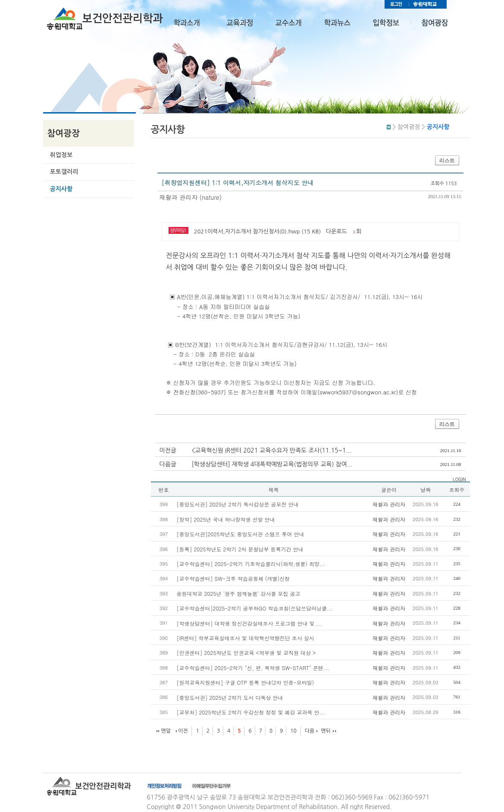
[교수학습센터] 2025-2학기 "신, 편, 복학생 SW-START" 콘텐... (253, 668)
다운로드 (337, 231)
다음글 (168, 464)
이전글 (168, 450)
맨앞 (166, 731)
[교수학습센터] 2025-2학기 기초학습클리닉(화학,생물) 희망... (251, 564)
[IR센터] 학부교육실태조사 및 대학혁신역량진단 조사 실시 (246, 638)
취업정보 (61, 155)
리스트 (447, 161)
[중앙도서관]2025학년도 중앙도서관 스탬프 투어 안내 (241, 534)
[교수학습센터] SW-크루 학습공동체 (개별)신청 (233, 578)
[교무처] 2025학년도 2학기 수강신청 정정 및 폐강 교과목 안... (251, 712)
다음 (310, 731)
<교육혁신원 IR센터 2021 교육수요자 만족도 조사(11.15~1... (272, 450)
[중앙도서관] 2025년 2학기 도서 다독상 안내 (230, 697)
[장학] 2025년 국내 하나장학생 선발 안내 (226, 519)
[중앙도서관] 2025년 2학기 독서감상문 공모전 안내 (238, 504)
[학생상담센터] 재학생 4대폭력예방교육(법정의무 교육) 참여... (272, 464)
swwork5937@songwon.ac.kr (358, 392)
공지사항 (61, 189)
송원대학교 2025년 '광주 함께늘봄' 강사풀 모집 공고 (239, 593)
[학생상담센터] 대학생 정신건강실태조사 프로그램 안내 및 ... (250, 623)
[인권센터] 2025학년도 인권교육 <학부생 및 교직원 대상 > (246, 653)
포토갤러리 (64, 172)
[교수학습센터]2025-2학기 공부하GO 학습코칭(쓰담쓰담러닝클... (255, 608)
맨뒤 (326, 731)
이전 (183, 731)
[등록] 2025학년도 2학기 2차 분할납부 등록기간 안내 (240, 549)
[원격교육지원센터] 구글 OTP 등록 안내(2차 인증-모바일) (246, 682)
